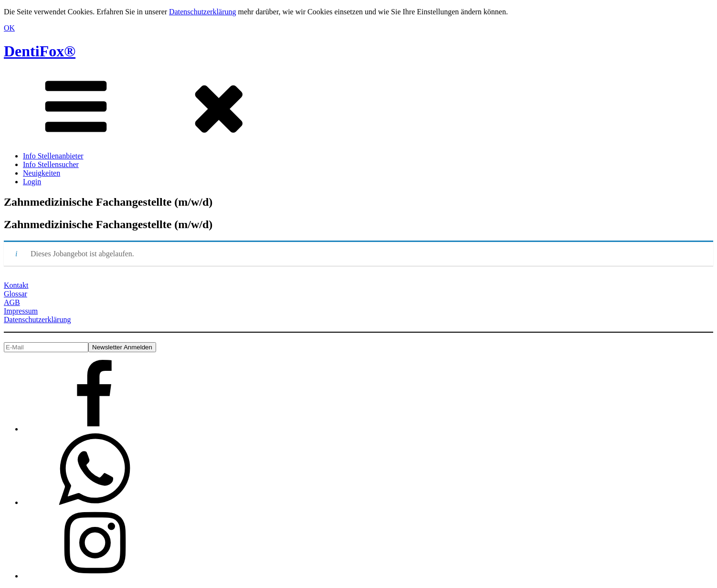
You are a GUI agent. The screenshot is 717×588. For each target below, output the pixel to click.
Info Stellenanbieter (53, 156)
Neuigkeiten (42, 173)
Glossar (16, 294)
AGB (12, 302)
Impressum (21, 311)
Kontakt (16, 285)
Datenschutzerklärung (202, 12)
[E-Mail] (46, 347)
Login (32, 182)
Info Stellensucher (51, 164)
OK (9, 28)
